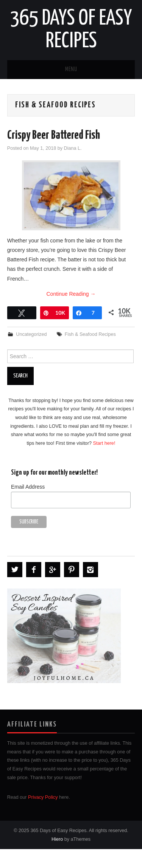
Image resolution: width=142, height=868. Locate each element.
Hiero (57, 839)
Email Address (28, 487)
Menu (71, 69)
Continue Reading (71, 294)
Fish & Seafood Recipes (90, 334)
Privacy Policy (43, 797)
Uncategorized (31, 334)
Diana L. (73, 148)
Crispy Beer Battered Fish (54, 135)
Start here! (104, 443)
